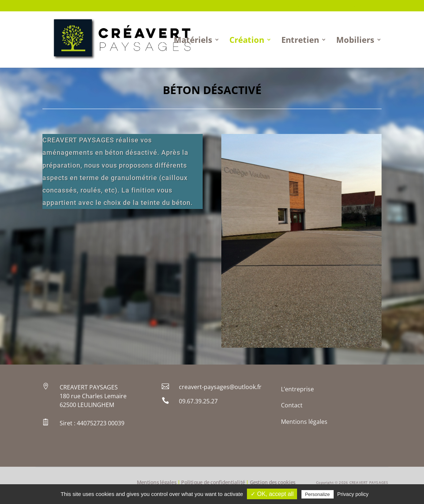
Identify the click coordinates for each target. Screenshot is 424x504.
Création (247, 41)
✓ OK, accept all (272, 494)
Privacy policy (353, 494)
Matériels (193, 41)
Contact (331, 6)
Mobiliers (355, 41)
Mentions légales (364, 6)
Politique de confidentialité (213, 483)
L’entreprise (303, 6)
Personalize (318, 494)
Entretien (300, 41)
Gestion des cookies (273, 483)
